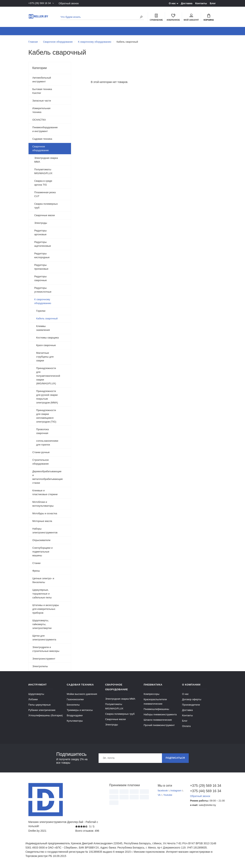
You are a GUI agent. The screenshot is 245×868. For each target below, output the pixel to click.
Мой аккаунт (191, 17)
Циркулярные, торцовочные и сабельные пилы (42, 594)
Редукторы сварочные (40, 278)
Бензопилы (73, 705)
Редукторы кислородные (42, 255)
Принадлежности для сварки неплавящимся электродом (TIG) (46, 416)
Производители (191, 705)
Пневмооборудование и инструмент (45, 129)
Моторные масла (42, 521)
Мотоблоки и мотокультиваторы (43, 504)
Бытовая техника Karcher (42, 91)
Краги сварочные (46, 345)
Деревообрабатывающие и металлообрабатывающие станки (48, 477)
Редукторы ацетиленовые (43, 244)
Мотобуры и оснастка (45, 513)
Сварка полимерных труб (46, 206)
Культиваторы (75, 721)
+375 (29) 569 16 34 (40, 3)
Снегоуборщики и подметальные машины (42, 552)
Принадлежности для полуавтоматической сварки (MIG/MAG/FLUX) (48, 376)
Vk (159, 795)
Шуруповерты (36, 694)
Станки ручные (41, 452)
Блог (213, 3)
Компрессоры (151, 694)
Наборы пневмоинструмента (160, 714)
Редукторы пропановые (41, 267)
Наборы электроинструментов (45, 531)
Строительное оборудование (41, 462)
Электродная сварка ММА (46, 160)
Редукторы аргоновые (40, 232)
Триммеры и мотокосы (80, 710)
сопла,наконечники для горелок (47, 443)
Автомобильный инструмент (42, 80)
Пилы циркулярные (40, 705)
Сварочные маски (45, 215)
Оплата (186, 726)
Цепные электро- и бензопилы (43, 580)
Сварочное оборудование (41, 148)
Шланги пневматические (158, 720)
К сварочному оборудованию (43, 301)
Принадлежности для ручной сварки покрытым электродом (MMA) (47, 397)
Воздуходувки (75, 715)
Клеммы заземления (43, 328)
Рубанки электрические (42, 710)
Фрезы (36, 571)
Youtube (168, 795)
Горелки (41, 311)
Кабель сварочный (47, 318)
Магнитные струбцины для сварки (45, 357)
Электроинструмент (44, 659)
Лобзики (33, 699)
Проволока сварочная (42, 431)
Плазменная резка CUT (45, 194)
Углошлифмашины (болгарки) (46, 715)
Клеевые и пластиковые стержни (45, 492)
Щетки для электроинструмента (44, 638)
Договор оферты (192, 699)
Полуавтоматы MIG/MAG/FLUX (43, 171)
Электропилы (40, 666)
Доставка (187, 3)
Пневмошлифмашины (156, 709)
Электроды (41, 223)
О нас (172, 3)
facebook (163, 791)
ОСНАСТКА (39, 120)
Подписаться (175, 758)
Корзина (209, 17)
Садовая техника (42, 139)
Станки (36, 563)
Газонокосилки (75, 699)
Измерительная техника (41, 110)
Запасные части (42, 101)
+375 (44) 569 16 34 (203, 791)
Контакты (201, 3)
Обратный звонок (69, 3)
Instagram (176, 791)
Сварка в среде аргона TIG (43, 183)
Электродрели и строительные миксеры (46, 649)
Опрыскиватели (41, 540)
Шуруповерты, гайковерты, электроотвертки (42, 624)
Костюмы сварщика (47, 338)
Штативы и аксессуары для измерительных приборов (46, 609)
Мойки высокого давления (82, 694)
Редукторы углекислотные (43, 290)
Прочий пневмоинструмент (159, 725)
